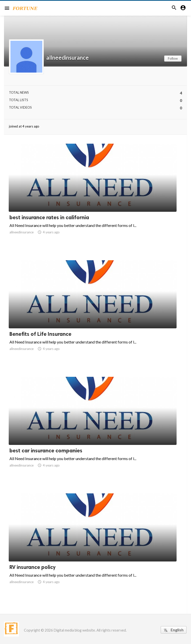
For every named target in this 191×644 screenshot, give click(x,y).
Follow (173, 58)
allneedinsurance (68, 58)
